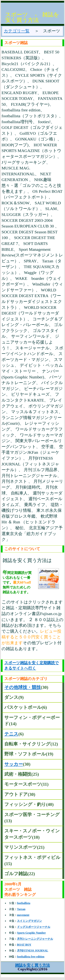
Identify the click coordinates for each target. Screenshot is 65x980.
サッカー (14, 764)
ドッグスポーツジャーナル (34, 927)
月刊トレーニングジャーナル (35, 939)
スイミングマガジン (29, 921)
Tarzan (21, 909)
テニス (11, 734)
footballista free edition (31, 957)
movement (23, 915)
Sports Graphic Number (31, 933)
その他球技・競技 (23, 687)
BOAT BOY (24, 945)
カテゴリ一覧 (17, 31)
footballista (24, 903)
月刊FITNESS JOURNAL (33, 951)
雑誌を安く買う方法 (32, 965)
